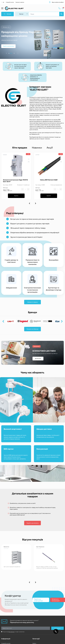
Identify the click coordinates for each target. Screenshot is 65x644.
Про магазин (11, 632)
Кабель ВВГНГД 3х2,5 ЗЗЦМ (49, 180)
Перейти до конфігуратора (38, 600)
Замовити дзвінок (20, 2)
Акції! (50, 147)
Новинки (37, 147)
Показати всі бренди (32, 329)
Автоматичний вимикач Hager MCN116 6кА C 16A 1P (15, 181)
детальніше (38, 358)
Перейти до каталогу (33, 523)
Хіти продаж (20, 147)
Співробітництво (10, 2)
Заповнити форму (32, 302)
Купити (16, 196)
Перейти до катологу (8, 46)
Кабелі (34, 643)
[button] (18, 53)
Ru (2, 2)
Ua (3, 2)
